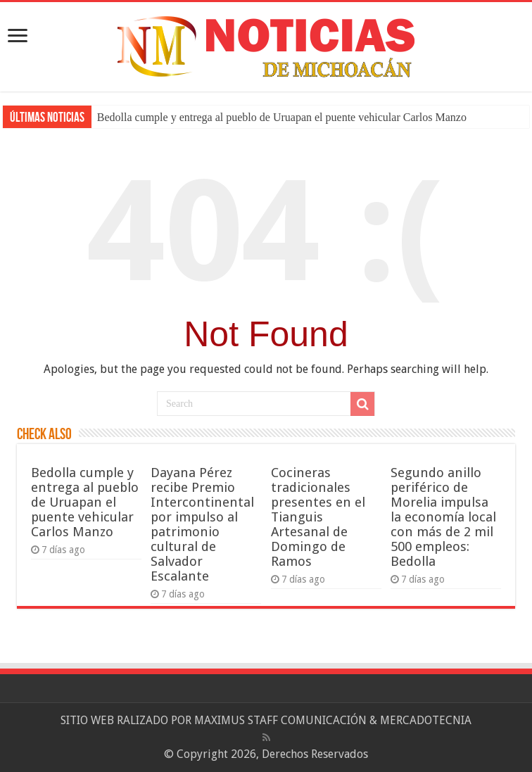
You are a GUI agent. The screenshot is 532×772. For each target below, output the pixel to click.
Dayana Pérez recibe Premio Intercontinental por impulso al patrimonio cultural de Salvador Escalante (202, 524)
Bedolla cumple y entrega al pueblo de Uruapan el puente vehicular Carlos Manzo (282, 117)
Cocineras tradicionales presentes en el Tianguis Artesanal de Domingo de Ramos (318, 517)
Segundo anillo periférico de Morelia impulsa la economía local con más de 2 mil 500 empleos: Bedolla (443, 517)
